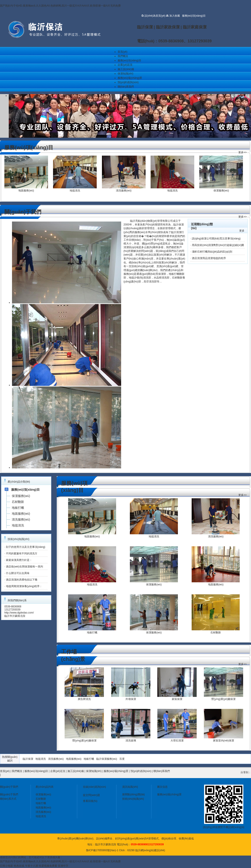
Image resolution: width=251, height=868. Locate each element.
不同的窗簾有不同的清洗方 (22, 553)
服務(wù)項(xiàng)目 (129, 60)
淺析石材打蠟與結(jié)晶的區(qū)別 (212, 252)
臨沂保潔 (28, 759)
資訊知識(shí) (130, 787)
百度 (122, 759)
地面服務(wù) (74, 759)
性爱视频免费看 (48, 866)
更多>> (242, 152)
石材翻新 (41, 799)
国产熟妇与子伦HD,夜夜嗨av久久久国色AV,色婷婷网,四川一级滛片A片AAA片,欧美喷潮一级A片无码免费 (60, 6)
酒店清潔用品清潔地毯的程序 (209, 258)
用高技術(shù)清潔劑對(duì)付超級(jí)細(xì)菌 (218, 245)
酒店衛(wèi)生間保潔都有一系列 (24, 567)
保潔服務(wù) (43, 794)
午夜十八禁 (32, 866)
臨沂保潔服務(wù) (107, 759)
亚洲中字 (63, 866)
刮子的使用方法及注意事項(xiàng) (26, 547)
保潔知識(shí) (125, 74)
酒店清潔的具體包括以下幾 (22, 580)
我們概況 (123, 56)
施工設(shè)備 (126, 69)
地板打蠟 (89, 759)
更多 (242, 231)
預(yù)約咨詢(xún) (128, 82)
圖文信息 (162, 787)
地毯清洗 (41, 759)
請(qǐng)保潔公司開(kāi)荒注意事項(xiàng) (216, 239)
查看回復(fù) (90, 801)
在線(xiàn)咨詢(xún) (94, 787)
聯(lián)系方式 (8, 799)
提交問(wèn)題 (91, 795)
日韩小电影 (7, 866)
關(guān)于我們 (9, 787)
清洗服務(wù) (56, 759)
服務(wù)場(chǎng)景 (130, 78)
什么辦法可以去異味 (18, 573)
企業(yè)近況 (125, 65)
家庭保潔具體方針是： (19, 560)
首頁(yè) (123, 52)
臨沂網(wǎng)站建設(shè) (150, 850)
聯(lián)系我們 (126, 87)
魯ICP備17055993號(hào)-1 (102, 850)
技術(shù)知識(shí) (133, 799)
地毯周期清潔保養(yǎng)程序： (24, 586)
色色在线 (19, 866)
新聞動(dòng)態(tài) (133, 794)
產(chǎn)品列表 (45, 787)
